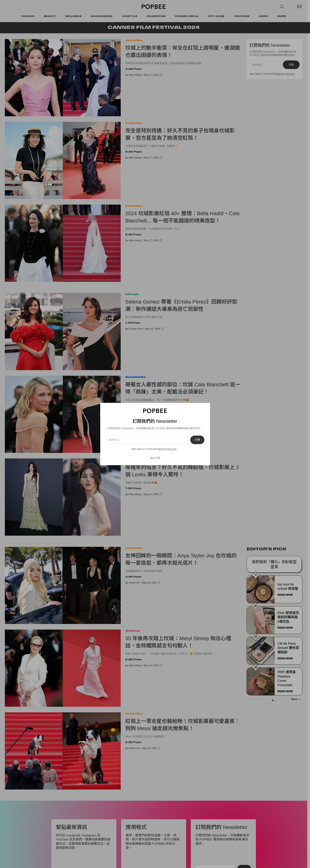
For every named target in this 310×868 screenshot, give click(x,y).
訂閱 (197, 440)
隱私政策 (172, 449)
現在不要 (155, 458)
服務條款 (162, 449)
